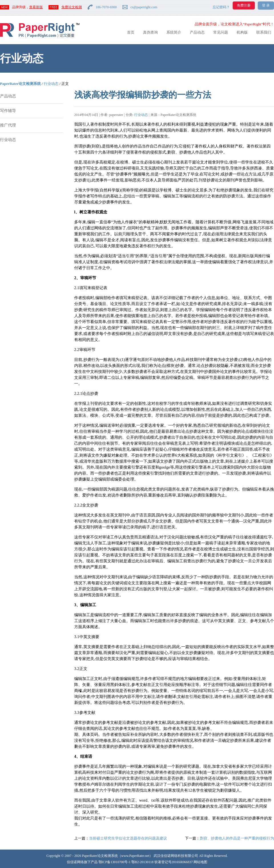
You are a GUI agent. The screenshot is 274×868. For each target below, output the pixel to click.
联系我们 (264, 32)
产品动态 (197, 32)
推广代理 (8, 125)
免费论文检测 (72, 7)
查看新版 (36, 7)
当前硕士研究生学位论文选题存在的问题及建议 (128, 838)
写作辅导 (8, 111)
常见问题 (221, 32)
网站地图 (200, 862)
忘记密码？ (221, 7)
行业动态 (51, 84)
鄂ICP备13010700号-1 (115, 862)
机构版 (242, 32)
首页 (131, 32)
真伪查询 (150, 32)
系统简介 (174, 32)
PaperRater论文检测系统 (20, 84)
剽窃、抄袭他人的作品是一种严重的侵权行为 (237, 838)
